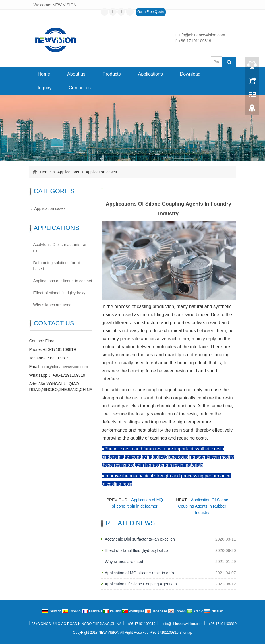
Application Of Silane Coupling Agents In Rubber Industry (203, 506)
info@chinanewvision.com (200, 35)
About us (76, 74)
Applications (150, 74)
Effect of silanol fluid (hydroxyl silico (136, 550)
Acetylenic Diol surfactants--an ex (60, 248)
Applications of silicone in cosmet (63, 281)
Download (190, 74)
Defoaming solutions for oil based (57, 266)
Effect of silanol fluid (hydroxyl (60, 293)
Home (44, 74)
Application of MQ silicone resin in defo (139, 573)
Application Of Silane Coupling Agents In (141, 584)
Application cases (101, 172)
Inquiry (45, 88)
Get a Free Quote (151, 12)
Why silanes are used (124, 562)
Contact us (80, 88)
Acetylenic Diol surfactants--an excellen (140, 539)
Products (112, 74)
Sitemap (186, 633)
